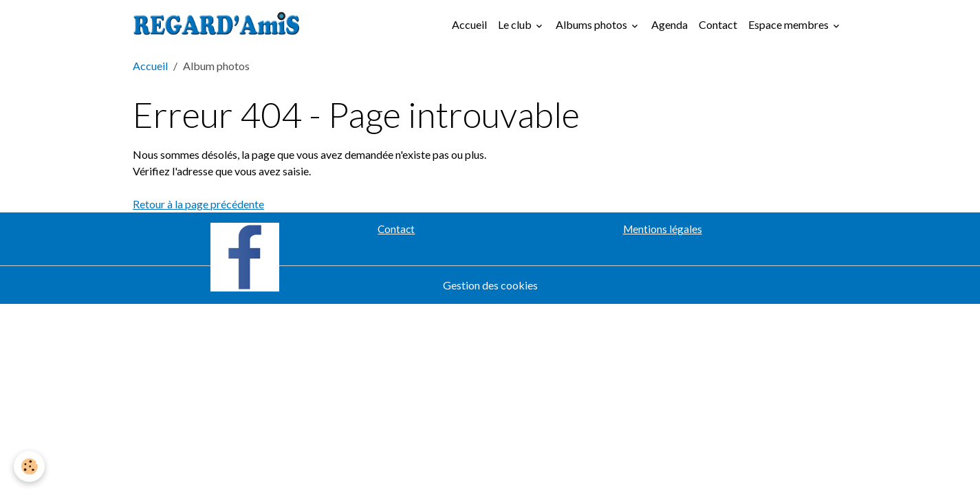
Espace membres (790, 24)
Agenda (669, 24)
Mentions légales (663, 229)
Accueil (469, 24)
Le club (516, 24)
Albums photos (592, 24)
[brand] (219, 25)
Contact (718, 24)
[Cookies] (29, 466)
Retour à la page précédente (198, 204)
